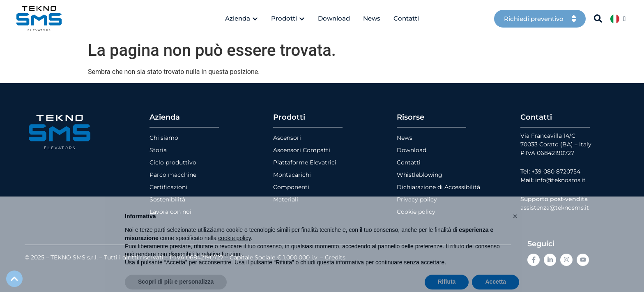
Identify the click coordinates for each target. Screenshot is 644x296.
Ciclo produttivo (173, 162)
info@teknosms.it (560, 180)
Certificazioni (168, 187)
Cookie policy (416, 212)
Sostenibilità (167, 199)
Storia (158, 150)
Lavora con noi (170, 212)
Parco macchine (173, 175)
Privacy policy (417, 199)
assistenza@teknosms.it (555, 208)
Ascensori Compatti (302, 150)
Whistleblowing (420, 175)
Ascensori (287, 138)
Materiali (286, 199)
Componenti (291, 187)
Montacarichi (292, 175)
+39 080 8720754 (556, 171)
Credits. (336, 257)
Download (412, 150)
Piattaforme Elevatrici (305, 162)
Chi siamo (164, 138)
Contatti (409, 162)
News (405, 138)
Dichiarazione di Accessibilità (438, 187)
